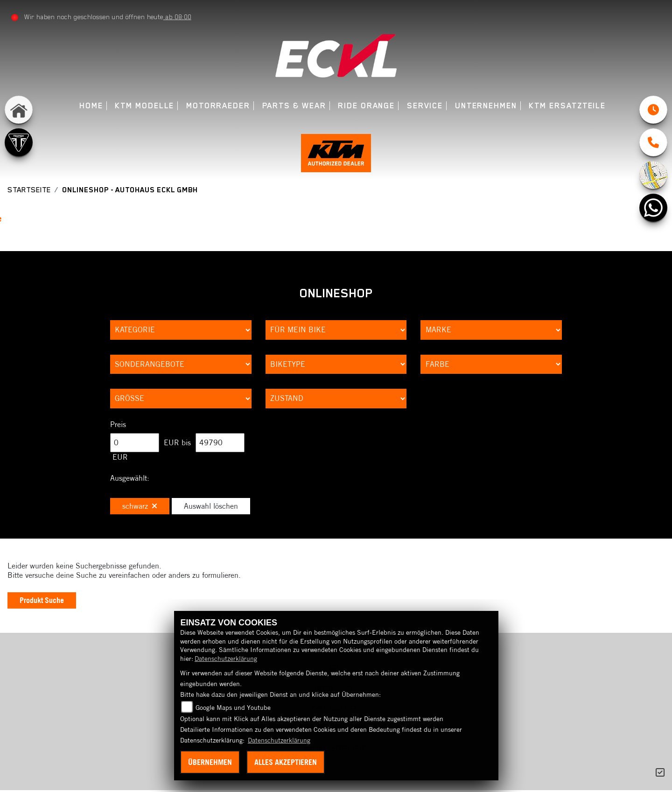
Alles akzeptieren (286, 762)
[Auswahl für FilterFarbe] (491, 365)
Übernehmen (210, 762)
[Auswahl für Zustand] (336, 400)
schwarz (140, 507)
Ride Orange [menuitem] (366, 106)
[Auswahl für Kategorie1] (181, 331)
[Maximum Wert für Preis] (220, 444)
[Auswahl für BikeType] (336, 365)
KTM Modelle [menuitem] (144, 106)
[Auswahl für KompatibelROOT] (336, 331)
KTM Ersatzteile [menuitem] (567, 106)
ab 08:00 (177, 17)
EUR (120, 458)
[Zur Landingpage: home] (19, 110)
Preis (118, 425)
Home (91, 106)
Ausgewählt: (130, 479)
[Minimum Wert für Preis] (135, 444)
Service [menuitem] (425, 106)
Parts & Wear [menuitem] (294, 106)
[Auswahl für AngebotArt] (181, 365)
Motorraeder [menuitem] (218, 106)
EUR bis (177, 443)
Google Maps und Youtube (233, 708)
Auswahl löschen (211, 507)
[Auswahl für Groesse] (181, 400)
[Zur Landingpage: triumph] (19, 142)
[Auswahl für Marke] (491, 331)
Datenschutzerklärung (226, 659)
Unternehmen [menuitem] (486, 106)
